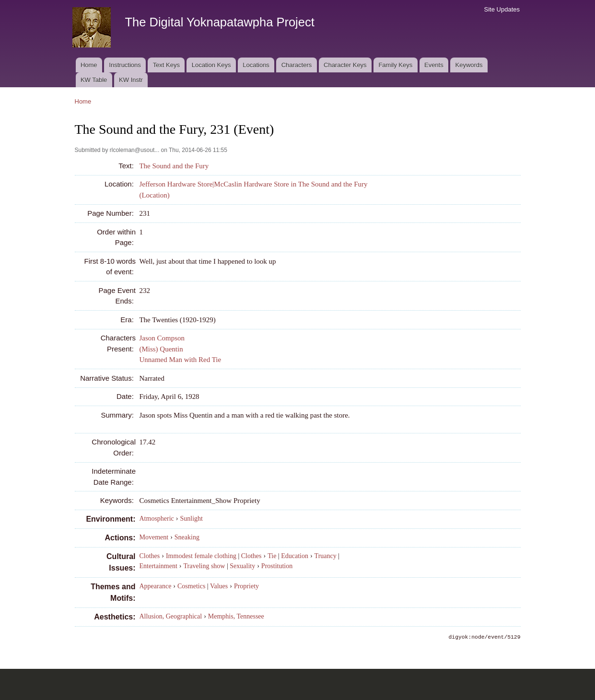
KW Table (94, 80)
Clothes (150, 556)
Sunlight (192, 519)
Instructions (125, 65)
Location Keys (211, 65)
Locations (256, 65)
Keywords (469, 65)
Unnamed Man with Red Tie (180, 360)
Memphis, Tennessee (236, 616)
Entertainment (158, 566)
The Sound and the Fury (174, 166)
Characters (297, 65)
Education (295, 556)
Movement (154, 537)
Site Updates (502, 9)
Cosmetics (191, 586)
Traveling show (204, 566)
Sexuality (242, 566)
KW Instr (131, 80)
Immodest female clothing (201, 556)
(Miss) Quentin (161, 349)
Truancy (326, 556)
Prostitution (277, 566)
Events (434, 65)
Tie (272, 556)
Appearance (156, 586)
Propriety (246, 586)
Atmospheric (157, 519)
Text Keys (166, 65)
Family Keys (395, 65)
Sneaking (187, 537)
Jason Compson (162, 338)
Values (219, 586)
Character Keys (345, 65)
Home (89, 65)
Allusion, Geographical (171, 616)
